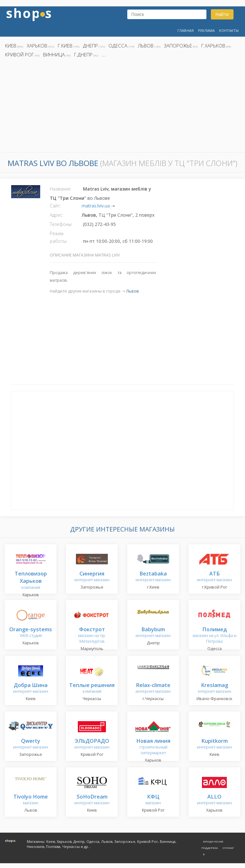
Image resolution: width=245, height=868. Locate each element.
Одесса (118, 46)
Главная (186, 30)
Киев (11, 46)
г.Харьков (213, 46)
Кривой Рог (19, 54)
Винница (54, 54)
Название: (61, 189)
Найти (222, 14)
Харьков (37, 46)
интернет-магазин (92, 577)
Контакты (229, 30)
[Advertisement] (122, 107)
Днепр (90, 46)
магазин (31, 800)
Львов (146, 46)
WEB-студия (31, 633)
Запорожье (178, 46)
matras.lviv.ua (96, 206)
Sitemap (228, 848)
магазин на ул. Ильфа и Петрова (215, 636)
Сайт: (55, 206)
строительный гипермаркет (153, 747)
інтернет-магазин (215, 688)
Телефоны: (61, 224)
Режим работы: (59, 237)
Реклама (206, 30)
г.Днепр (83, 54)
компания (31, 581)
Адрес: (56, 215)
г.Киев (65, 46)
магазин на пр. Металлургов (92, 636)
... (104, 54)
